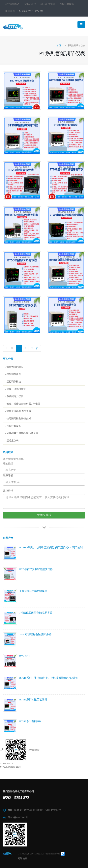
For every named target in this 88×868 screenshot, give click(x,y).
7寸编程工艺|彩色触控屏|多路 (36, 613)
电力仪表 (10, 11)
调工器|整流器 (48, 4)
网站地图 (22, 859)
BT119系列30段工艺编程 (33, 700)
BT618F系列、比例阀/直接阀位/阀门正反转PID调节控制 (51, 547)
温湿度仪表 (13, 441)
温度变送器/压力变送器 (19, 411)
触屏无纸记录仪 (15, 367)
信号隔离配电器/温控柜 (19, 419)
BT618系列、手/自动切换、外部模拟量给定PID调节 (49, 678)
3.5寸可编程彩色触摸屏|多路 (35, 634)
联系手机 (8, 476)
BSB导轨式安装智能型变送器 (36, 569)
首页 (59, 45)
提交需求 (44, 515)
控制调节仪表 (14, 374)
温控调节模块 (14, 382)
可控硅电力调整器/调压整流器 (22, 433)
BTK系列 (24, 656)
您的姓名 (8, 463)
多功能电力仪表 (15, 396)
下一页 (35, 348)
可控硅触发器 (67, 4)
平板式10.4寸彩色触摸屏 (33, 591)
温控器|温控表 (12, 4)
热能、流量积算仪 (16, 389)
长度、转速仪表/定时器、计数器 (24, 404)
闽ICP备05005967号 (18, 817)
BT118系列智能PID (30, 721)
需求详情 (8, 491)
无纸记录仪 (30, 4)
